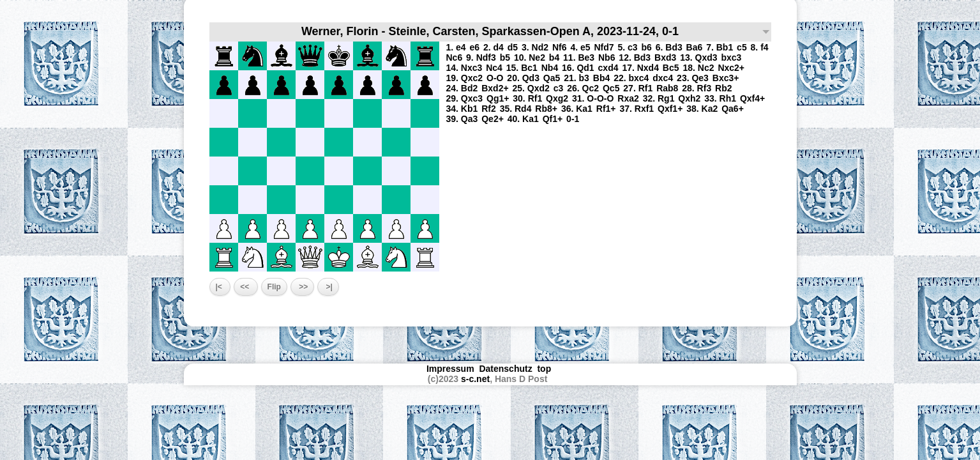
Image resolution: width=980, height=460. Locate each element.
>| (328, 287)
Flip (274, 287)
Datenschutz (505, 369)
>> (302, 287)
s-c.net (475, 379)
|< (220, 287)
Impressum (450, 369)
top (545, 369)
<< (245, 287)
